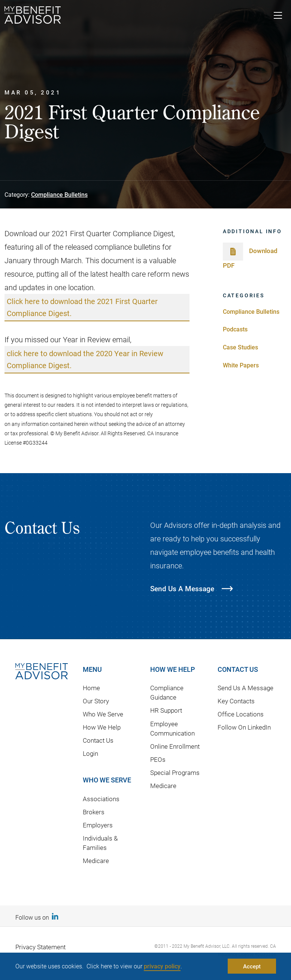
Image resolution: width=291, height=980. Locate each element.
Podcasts (235, 329)
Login (90, 753)
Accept (252, 966)
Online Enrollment (175, 746)
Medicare (96, 861)
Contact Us (98, 740)
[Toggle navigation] (278, 16)
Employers (98, 825)
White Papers (241, 365)
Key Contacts (236, 701)
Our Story (96, 701)
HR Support (166, 710)
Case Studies (240, 347)
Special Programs (175, 772)
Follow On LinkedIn (244, 727)
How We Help (102, 727)
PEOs (158, 759)
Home (91, 688)
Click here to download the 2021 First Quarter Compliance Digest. (82, 307)
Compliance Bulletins (59, 194)
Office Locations (241, 714)
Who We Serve (103, 714)
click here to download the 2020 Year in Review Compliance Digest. (85, 359)
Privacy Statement (40, 947)
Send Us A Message (245, 688)
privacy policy (162, 966)
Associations (101, 799)
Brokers (94, 812)
